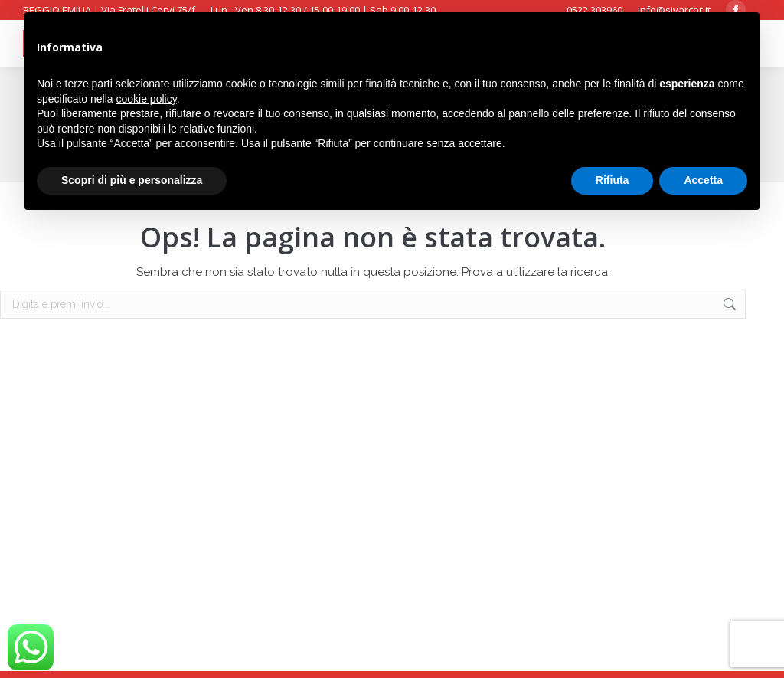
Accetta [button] (703, 180)
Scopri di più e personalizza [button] (132, 180)
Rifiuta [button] (612, 180)
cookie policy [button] (147, 99)
